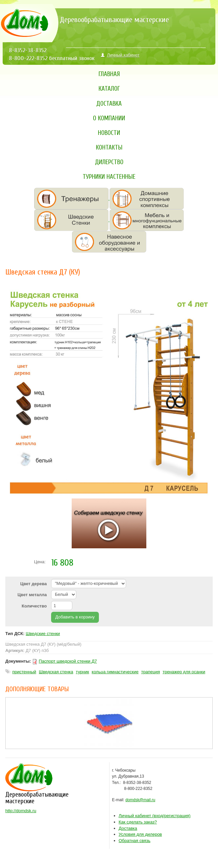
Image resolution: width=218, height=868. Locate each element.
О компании (109, 118)
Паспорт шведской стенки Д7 (68, 661)
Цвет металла (32, 595)
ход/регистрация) (155, 816)
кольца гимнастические (115, 672)
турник (83, 672)
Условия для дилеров (141, 834)
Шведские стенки (43, 634)
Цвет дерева (34, 584)
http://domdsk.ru (21, 811)
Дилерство (109, 162)
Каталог (109, 89)
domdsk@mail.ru (140, 800)
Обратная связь (135, 841)
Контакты (109, 148)
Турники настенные (109, 177)
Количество (34, 606)
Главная (109, 74)
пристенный (24, 672)
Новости (109, 133)
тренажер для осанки (184, 672)
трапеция (151, 672)
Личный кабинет (120, 55)
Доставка (109, 104)
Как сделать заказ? (138, 822)
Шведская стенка (56, 672)
